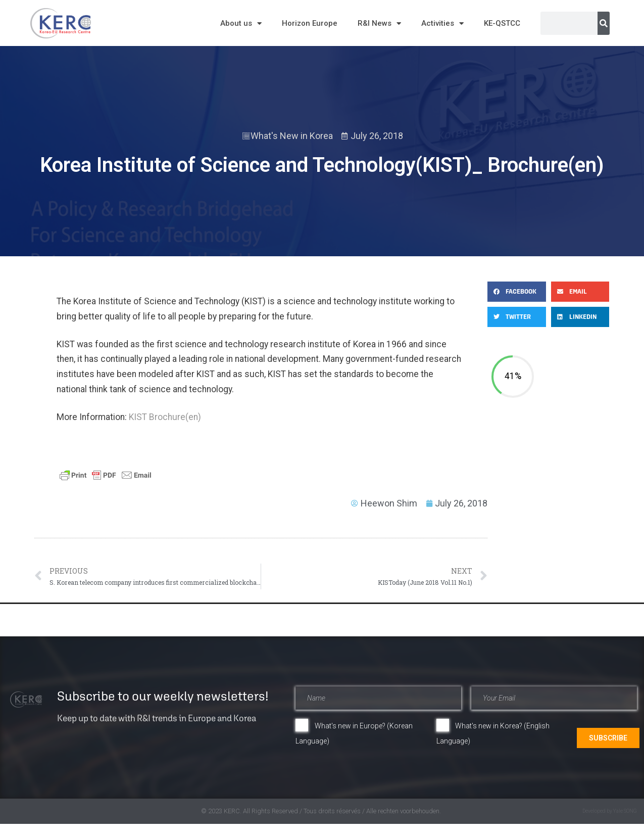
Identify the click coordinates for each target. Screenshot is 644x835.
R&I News (379, 24)
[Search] (604, 23)
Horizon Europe (310, 23)
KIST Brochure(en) (165, 417)
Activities (442, 24)
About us (241, 24)
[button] (516, 292)
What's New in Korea (292, 136)
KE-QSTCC (502, 23)
